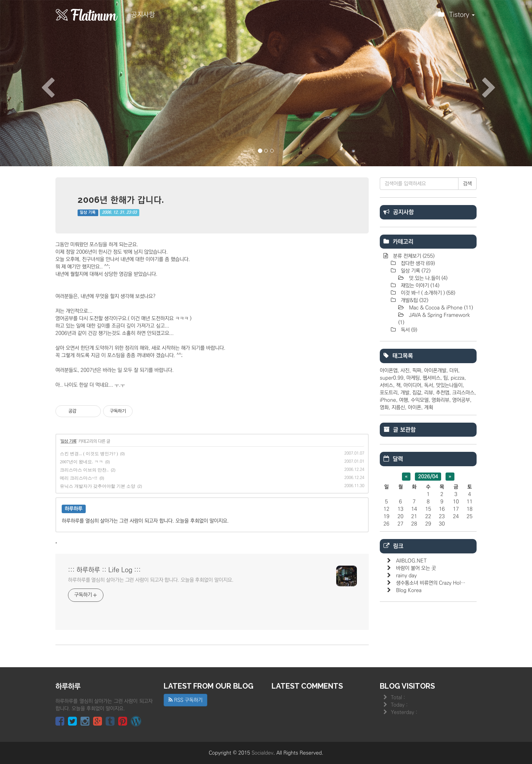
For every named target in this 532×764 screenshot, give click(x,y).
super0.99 (392, 378)
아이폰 (415, 407)
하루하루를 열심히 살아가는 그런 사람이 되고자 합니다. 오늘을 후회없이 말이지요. (151, 580)
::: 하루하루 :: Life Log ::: (104, 570)
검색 (467, 184)
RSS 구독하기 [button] (185, 700)
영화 (384, 407)
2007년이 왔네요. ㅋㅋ (81, 462)
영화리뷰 (440, 400)
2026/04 (428, 477)
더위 (454, 371)
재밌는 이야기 (419, 286)
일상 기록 (88, 212)
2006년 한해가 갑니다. (121, 200)
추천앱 (443, 393)
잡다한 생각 (417, 263)
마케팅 (413, 378)
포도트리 (389, 393)
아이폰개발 (435, 371)
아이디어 (412, 385)
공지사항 (143, 15)
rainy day (406, 576)
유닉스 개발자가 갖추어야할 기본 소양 (98, 486)
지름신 (398, 407)
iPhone (388, 400)
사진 (405, 371)
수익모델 (420, 400)
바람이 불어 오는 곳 (416, 568)
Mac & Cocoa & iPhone (440, 308)
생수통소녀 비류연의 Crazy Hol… (431, 583)
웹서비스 (432, 378)
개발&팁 (414, 300)
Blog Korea (409, 590)
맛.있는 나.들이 (427, 278)
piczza (458, 378)
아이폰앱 (389, 371)
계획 (429, 407)
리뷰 (429, 393)
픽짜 (417, 371)
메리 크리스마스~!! (79, 478)
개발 (405, 393)
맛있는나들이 (449, 385)
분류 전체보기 (413, 256)
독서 (408, 330)
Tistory (456, 17)
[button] (40, 83)
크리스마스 (463, 393)
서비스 (386, 385)
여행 (403, 400)
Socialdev (262, 753)
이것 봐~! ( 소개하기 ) (427, 293)
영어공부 (461, 400)
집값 (417, 393)
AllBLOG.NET (411, 561)
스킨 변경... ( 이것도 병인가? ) (89, 454)
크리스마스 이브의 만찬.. (84, 470)
